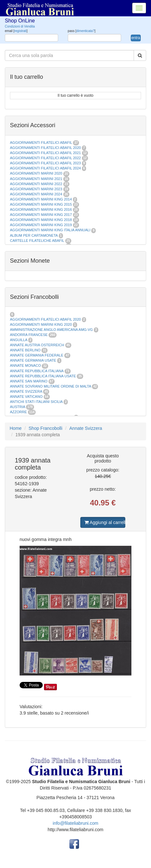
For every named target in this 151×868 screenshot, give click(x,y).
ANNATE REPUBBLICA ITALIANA (37, 371)
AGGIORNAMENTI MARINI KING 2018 (41, 220)
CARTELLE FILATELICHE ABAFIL (37, 241)
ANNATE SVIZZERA (26, 391)
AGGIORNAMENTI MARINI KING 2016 (41, 209)
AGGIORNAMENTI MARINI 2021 (36, 179)
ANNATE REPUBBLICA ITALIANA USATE (43, 376)
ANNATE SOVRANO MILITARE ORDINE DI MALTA (51, 386)
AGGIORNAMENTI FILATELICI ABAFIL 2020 (45, 148)
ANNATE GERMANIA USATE (33, 360)
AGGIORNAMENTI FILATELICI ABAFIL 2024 (45, 168)
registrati (20, 31)
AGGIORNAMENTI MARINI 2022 (36, 184)
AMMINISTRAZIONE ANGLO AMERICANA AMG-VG (51, 330)
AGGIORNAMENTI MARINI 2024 (36, 194)
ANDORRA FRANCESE (29, 335)
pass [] (82, 31)
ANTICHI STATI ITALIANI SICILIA (36, 402)
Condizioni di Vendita (20, 26)
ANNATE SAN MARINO (29, 381)
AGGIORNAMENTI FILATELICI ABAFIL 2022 (45, 158)
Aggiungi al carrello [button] (105, 522)
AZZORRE (18, 412)
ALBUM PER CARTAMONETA (34, 235)
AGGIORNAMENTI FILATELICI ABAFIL (41, 143)
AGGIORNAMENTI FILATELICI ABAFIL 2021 (45, 153)
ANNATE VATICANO (26, 397)
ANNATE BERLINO (25, 350)
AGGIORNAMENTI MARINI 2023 (36, 189)
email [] (16, 31)
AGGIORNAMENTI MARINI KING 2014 (41, 199)
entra (136, 38)
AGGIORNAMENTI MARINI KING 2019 (41, 225)
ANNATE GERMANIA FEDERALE (37, 355)
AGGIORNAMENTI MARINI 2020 (36, 173)
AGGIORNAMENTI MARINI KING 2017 (41, 215)
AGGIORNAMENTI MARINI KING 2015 (41, 204)
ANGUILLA (19, 340)
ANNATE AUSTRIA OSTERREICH (37, 345)
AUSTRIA (18, 407)
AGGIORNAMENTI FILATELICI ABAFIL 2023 (45, 163)
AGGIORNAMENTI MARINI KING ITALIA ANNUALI (50, 230)
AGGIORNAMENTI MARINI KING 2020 (41, 324)
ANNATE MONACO (25, 365)
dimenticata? (86, 31)
